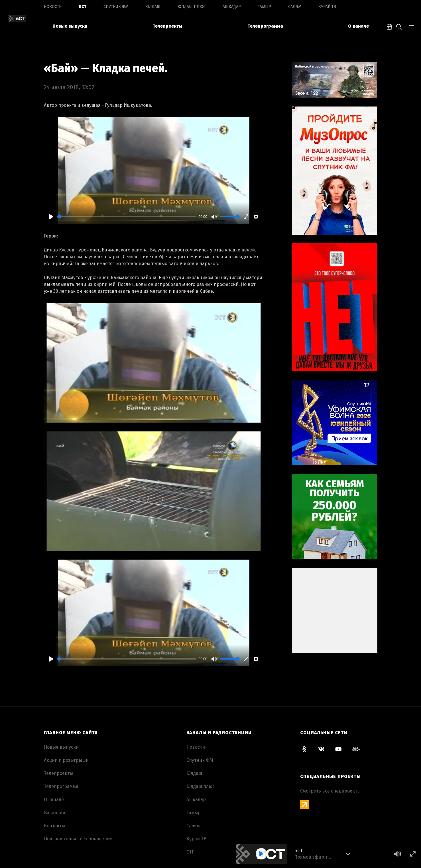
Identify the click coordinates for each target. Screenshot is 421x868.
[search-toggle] (399, 26)
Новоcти (53, 7)
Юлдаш (153, 7)
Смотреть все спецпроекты (330, 791)
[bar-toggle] (412, 26)
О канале (358, 26)
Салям (295, 7)
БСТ (83, 7)
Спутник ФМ (116, 7)
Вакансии (55, 813)
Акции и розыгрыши (66, 760)
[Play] (51, 217)
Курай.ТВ (327, 7)
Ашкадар (232, 7)
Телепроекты (167, 26)
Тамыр (265, 7)
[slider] (127, 217)
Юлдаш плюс (192, 7)
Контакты (54, 826)
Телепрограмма (265, 26)
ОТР (191, 852)
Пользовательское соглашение (78, 839)
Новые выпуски (70, 26)
